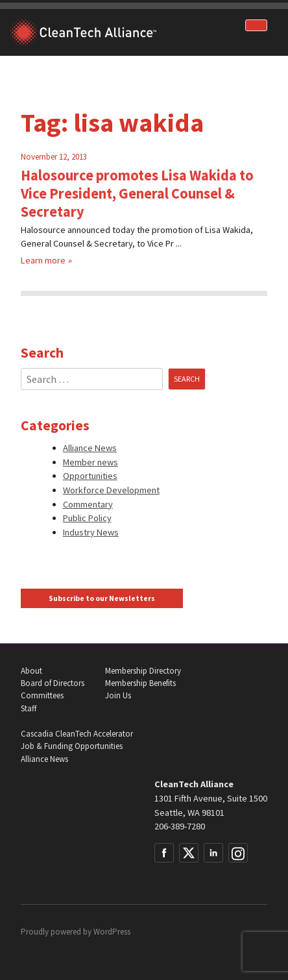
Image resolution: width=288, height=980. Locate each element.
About (31, 671)
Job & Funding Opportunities (72, 746)
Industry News (91, 532)
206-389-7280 (180, 826)
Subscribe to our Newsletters (102, 598)
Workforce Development (111, 490)
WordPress (112, 932)
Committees (42, 695)
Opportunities (90, 476)
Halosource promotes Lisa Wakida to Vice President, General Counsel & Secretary (137, 193)
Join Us (118, 695)
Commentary (88, 504)
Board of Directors (53, 683)
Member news (90, 462)
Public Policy (87, 518)
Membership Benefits (140, 683)
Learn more (43, 260)
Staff (29, 708)
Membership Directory (143, 671)
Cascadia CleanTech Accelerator (77, 734)
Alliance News (90, 448)
